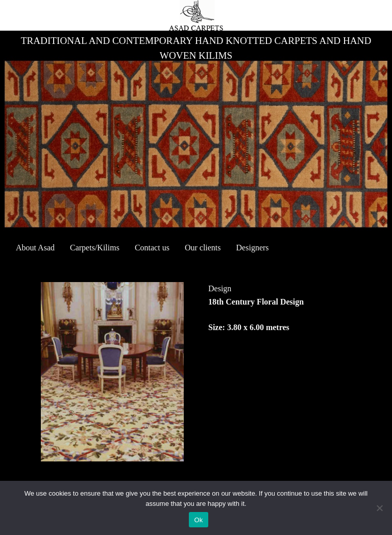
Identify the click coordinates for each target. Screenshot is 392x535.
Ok (198, 520)
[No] (379, 508)
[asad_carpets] (196, 15)
